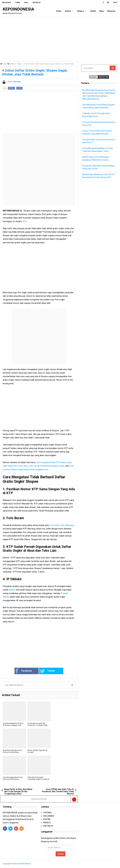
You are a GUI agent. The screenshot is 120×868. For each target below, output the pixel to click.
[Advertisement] (60, 39)
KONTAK (47, 819)
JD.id (24, 221)
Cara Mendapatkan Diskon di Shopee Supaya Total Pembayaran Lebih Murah (13, 725)
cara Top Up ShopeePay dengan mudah (47, 466)
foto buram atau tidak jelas (62, 525)
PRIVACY (47, 823)
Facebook (24, 671)
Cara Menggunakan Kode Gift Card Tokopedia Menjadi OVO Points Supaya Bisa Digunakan (14, 780)
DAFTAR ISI (48, 826)
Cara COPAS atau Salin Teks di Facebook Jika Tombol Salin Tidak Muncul (58, 791)
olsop (19, 88)
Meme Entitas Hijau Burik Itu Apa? (37, 751)
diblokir (12, 590)
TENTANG (47, 813)
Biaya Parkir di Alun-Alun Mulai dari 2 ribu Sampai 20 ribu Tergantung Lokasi (18, 791)
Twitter (47, 671)
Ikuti (115, 3)
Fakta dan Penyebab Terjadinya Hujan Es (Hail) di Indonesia (38, 779)
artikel (11, 88)
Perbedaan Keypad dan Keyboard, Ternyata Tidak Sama (37, 725)
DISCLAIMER (49, 816)
